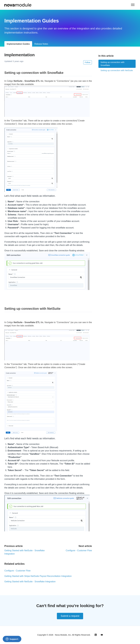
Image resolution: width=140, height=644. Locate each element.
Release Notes (41, 44)
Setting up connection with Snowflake (112, 64)
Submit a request (70, 616)
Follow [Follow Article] (87, 62)
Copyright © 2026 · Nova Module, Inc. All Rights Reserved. (64, 635)
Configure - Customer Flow (79, 550)
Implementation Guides (18, 44)
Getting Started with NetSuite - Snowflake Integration (30, 582)
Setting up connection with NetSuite (117, 70)
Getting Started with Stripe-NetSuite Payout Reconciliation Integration (38, 576)
